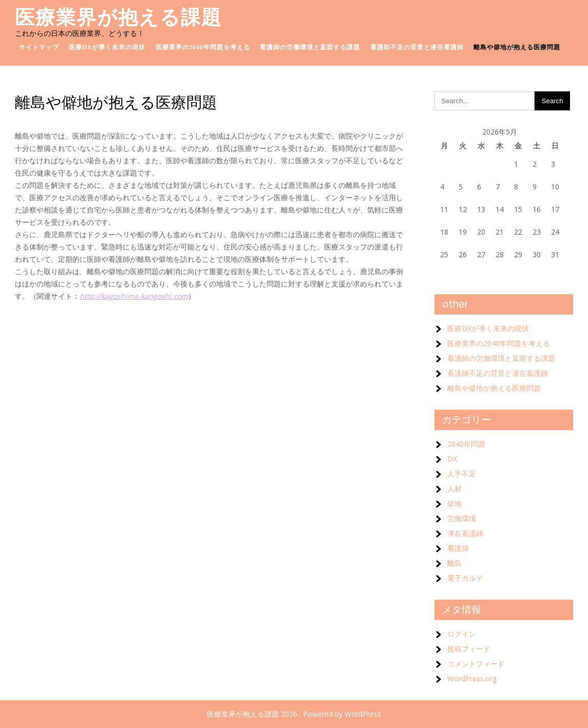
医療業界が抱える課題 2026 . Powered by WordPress (294, 714)
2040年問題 (466, 444)
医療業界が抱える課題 (118, 17)
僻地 (454, 503)
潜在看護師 (465, 533)
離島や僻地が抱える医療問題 (517, 47)
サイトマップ (39, 47)
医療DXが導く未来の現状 (107, 47)
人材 (454, 488)
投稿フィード (469, 649)
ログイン (462, 634)
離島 (454, 563)
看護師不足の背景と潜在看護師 (417, 47)
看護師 (458, 548)
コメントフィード (476, 664)
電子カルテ (465, 578)
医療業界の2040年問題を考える (203, 47)
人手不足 (462, 474)
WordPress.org (472, 678)
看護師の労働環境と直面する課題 (310, 47)
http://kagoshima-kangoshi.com (134, 296)
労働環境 (462, 518)
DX (452, 459)
